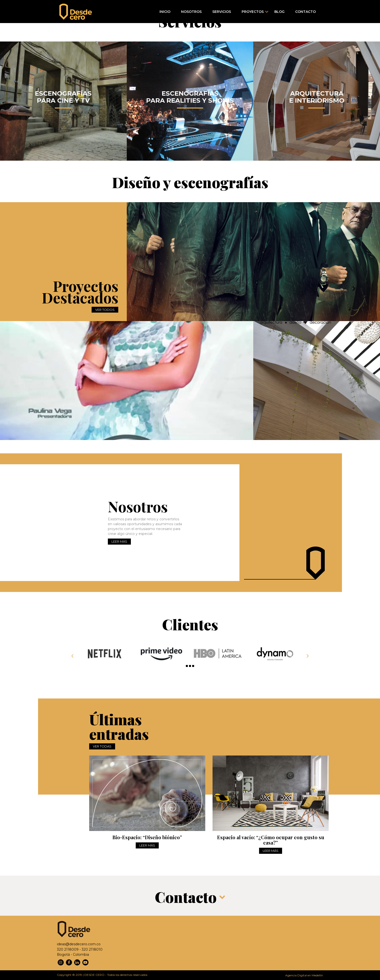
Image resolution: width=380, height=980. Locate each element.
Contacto (305, 12)
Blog (279, 12)
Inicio (165, 12)
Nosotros (191, 12)
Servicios (222, 12)
